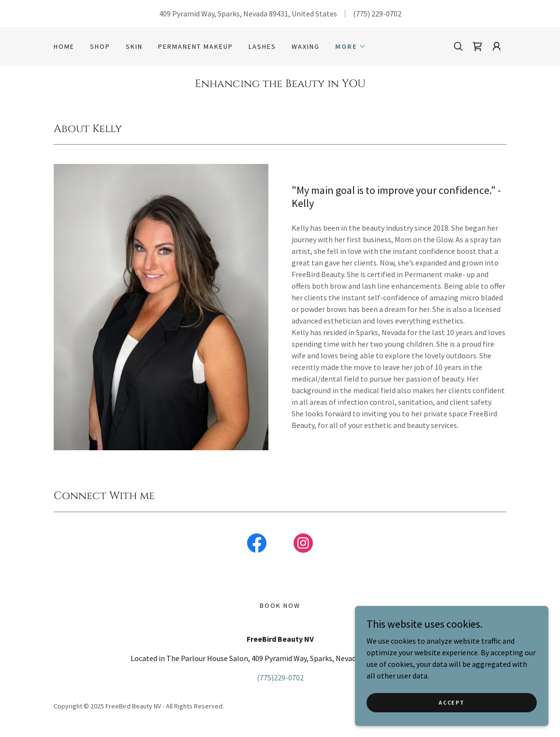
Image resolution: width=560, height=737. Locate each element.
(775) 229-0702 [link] (377, 14)
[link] (477, 46)
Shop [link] (100, 46)
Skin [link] (134, 46)
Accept (451, 702)
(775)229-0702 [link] (280, 678)
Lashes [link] (262, 46)
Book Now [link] (280, 605)
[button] (351, 46)
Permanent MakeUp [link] (196, 46)
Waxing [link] (306, 46)
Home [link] (64, 46)
